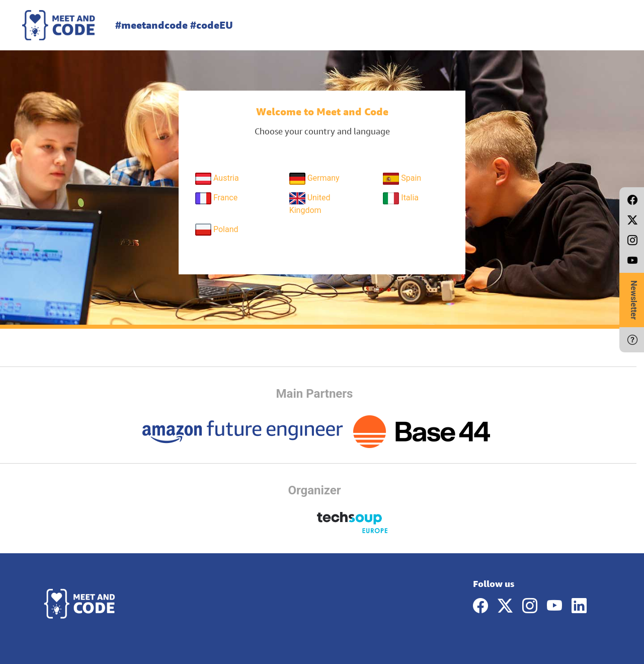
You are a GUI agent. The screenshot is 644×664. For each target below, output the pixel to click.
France (216, 198)
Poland (217, 230)
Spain (402, 179)
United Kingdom (310, 204)
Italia (401, 198)
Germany (314, 179)
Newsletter (634, 300)
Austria (217, 179)
